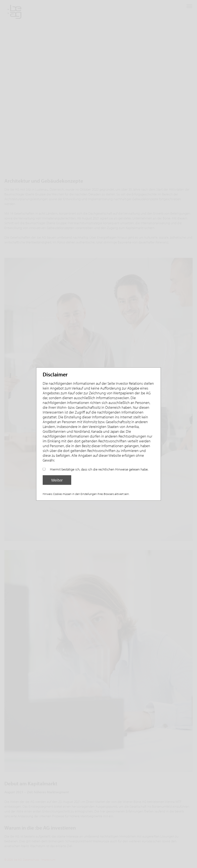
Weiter (57, 480)
